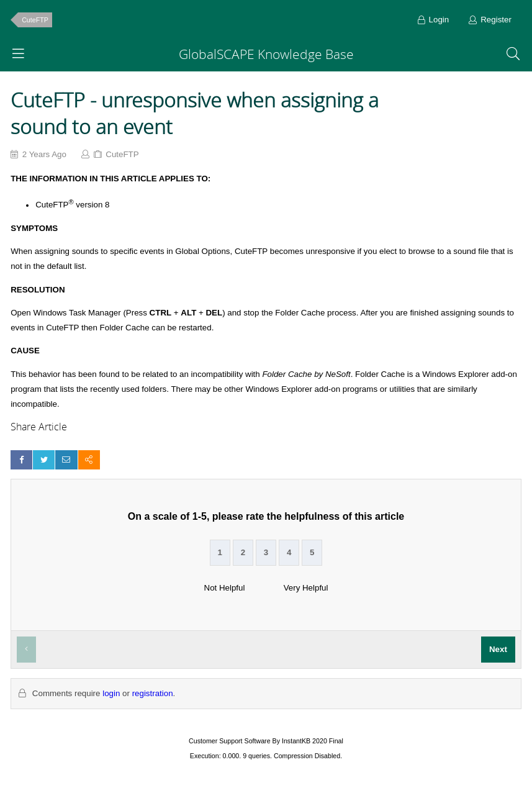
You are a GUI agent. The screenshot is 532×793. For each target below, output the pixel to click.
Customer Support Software (230, 741)
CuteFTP (35, 20)
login (111, 693)
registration (153, 693)
